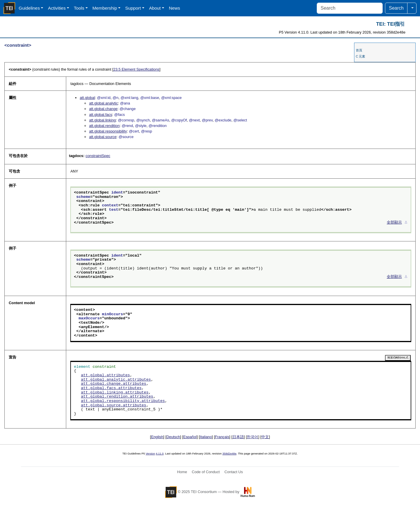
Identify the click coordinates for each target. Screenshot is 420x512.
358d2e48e (229, 453)
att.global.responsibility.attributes (123, 401)
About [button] (155, 8)
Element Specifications (136, 69)
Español (190, 437)
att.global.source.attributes (113, 405)
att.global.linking (102, 120)
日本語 (238, 437)
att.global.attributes (105, 375)
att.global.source (103, 137)
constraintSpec (98, 156)
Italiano (206, 437)
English (157, 437)
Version (150, 453)
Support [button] (133, 8)
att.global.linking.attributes (115, 393)
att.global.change (103, 109)
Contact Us (233, 472)
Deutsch (173, 437)
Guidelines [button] (29, 8)
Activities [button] (57, 8)
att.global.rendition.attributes (117, 397)
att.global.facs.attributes (111, 388)
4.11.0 (160, 453)
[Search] (350, 8)
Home (182, 472)
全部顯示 (394, 223)
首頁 (359, 50)
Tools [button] (79, 8)
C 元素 (361, 56)
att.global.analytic (103, 103)
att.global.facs (100, 115)
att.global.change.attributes (113, 384)
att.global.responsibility (108, 131)
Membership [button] (105, 8)
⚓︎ (406, 223)
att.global (87, 98)
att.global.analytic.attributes (116, 380)
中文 (265, 437)
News (174, 8)
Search (396, 8)
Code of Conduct (206, 472)
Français (222, 437)
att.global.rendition (104, 126)
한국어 (252, 437)
